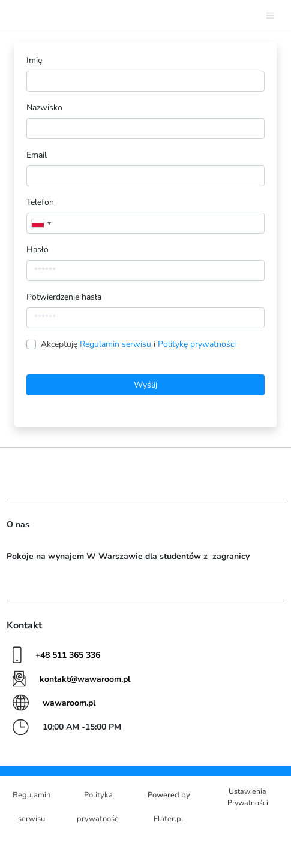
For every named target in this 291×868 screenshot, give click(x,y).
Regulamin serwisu (117, 344)
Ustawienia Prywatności (248, 797)
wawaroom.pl (69, 703)
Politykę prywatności (197, 344)
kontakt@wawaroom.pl (85, 679)
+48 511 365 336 (68, 655)
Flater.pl (169, 819)
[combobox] (41, 223)
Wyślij (145, 385)
